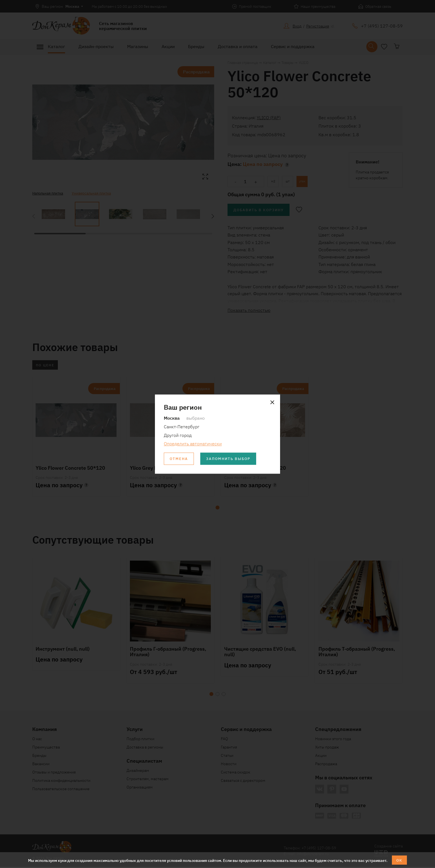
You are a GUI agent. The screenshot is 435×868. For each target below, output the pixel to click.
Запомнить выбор (231, 459)
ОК (400, 860)
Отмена (179, 459)
